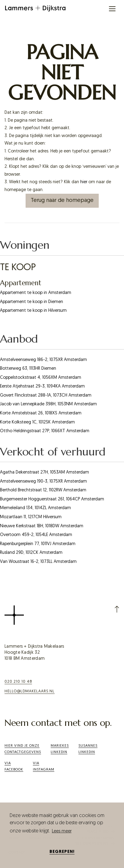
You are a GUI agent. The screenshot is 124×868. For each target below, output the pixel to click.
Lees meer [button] (62, 831)
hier (84, 182)
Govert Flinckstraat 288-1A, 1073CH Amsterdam (46, 396)
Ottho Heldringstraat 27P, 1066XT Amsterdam (45, 431)
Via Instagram (44, 766)
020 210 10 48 (18, 682)
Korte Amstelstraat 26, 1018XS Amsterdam (41, 413)
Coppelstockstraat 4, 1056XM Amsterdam (41, 378)
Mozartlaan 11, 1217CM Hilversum (31, 517)
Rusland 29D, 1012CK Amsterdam (31, 553)
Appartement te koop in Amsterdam (36, 293)
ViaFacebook (14, 766)
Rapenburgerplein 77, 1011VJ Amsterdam (38, 544)
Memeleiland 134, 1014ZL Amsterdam (35, 508)
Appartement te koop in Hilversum (33, 311)
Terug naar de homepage (62, 201)
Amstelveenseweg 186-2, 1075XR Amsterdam (43, 360)
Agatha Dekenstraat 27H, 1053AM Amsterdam (45, 472)
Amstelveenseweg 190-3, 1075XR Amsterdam (43, 482)
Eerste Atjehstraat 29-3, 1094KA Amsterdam (42, 386)
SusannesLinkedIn (88, 749)
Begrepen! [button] (62, 852)
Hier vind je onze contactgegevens (23, 749)
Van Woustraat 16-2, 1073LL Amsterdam (38, 562)
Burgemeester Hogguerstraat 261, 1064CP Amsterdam (52, 499)
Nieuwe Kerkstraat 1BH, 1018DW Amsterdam (42, 526)
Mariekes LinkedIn (60, 749)
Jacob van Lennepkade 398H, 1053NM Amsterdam (48, 404)
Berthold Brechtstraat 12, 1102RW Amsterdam (43, 490)
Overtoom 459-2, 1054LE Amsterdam (36, 535)
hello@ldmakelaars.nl (30, 691)
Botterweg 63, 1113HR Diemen (28, 369)
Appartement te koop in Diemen (32, 302)
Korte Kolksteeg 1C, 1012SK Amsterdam (37, 422)
